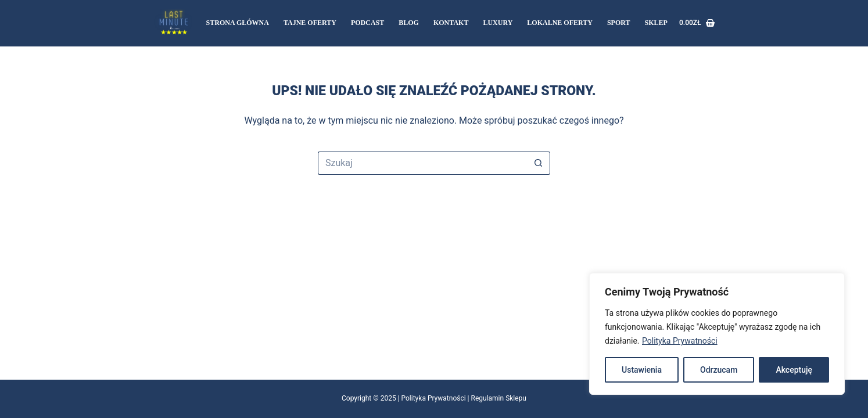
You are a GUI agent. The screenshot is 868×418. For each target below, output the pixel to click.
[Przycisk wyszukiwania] (539, 163)
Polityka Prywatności (680, 341)
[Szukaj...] (422, 163)
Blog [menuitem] (409, 23)
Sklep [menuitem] (656, 23)
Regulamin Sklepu (499, 398)
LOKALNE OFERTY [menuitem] (560, 23)
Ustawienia (642, 370)
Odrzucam (719, 370)
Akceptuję (794, 370)
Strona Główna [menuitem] (238, 23)
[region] (717, 334)
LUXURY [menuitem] (498, 23)
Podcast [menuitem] (367, 23)
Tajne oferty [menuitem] (310, 23)
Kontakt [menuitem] (451, 23)
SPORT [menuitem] (619, 23)
